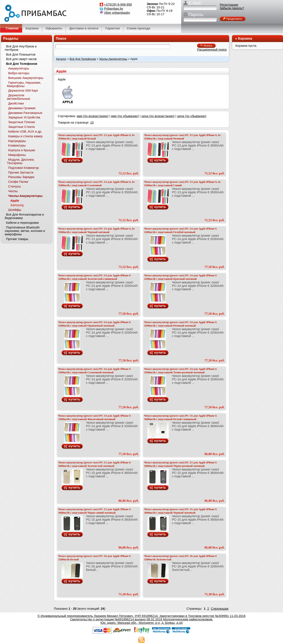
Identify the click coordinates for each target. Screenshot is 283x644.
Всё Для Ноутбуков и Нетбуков (21, 48)
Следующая (220, 609)
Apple (15, 201)
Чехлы (13, 191)
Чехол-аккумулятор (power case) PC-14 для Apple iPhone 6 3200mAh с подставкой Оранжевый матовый (94, 324)
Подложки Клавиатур (23, 168)
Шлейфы (15, 210)
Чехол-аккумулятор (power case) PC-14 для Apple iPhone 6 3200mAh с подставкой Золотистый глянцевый (94, 277)
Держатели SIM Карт (23, 91)
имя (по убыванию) (125, 116)
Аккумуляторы (19, 68)
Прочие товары (17, 239)
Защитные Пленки (22, 122)
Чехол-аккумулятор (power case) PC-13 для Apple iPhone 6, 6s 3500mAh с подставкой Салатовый (96, 184)
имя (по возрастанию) (93, 116)
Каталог (61, 59)
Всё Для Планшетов (21, 54)
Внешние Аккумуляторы (26, 78)
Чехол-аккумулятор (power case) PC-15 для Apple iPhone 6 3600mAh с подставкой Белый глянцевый (180, 417)
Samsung (17, 205)
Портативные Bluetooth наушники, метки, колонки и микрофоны (25, 231)
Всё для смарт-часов (21, 59)
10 (92, 122)
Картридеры (17, 141)
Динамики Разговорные (25, 113)
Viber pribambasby (117, 13)
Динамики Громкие (22, 108)
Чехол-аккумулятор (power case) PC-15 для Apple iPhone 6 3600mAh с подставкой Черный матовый (180, 511)
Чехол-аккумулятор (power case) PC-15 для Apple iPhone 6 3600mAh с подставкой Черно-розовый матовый (180, 464)
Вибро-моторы (19, 73)
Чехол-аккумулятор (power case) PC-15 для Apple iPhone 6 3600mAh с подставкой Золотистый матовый (94, 464)
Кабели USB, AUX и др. (25, 132)
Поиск (61, 39)
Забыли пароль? (232, 8)
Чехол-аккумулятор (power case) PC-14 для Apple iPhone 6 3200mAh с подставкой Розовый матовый (180, 324)
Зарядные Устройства (24, 117)
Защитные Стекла (21, 127)
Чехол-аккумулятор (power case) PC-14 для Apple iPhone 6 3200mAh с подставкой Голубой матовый (180, 230)
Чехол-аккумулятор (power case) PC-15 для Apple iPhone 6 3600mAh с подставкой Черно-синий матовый (94, 511)
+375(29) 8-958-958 (118, 5)
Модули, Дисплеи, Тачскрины (21, 161)
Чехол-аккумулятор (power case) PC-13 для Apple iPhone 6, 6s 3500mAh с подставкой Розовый (182, 137)
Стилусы (14, 186)
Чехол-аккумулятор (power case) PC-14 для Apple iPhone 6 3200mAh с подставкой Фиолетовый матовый (94, 417)
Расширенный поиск (212, 50)
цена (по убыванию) (192, 116)
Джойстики (16, 103)
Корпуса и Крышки (22, 150)
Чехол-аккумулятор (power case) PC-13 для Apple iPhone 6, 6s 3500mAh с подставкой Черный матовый (96, 230)
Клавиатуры (17, 145)
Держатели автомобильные (18, 97)
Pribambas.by (114, 9)
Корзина (245, 39)
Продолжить (233, 19)
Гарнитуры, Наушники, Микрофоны (24, 84)
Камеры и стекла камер (25, 136)
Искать (206, 46)
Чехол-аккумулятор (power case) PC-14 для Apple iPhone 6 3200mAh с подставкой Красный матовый (180, 277)
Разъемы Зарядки (21, 177)
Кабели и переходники (22, 223)
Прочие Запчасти (21, 172)
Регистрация (229, 5)
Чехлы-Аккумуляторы (113, 59)
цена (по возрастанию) (158, 116)
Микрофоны (17, 155)
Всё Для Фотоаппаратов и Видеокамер (24, 216)
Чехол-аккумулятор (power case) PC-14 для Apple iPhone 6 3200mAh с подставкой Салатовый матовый (94, 371)
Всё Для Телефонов (83, 59)
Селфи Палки (18, 182)
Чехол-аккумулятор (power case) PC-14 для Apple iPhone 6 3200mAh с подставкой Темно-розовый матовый (180, 371)
